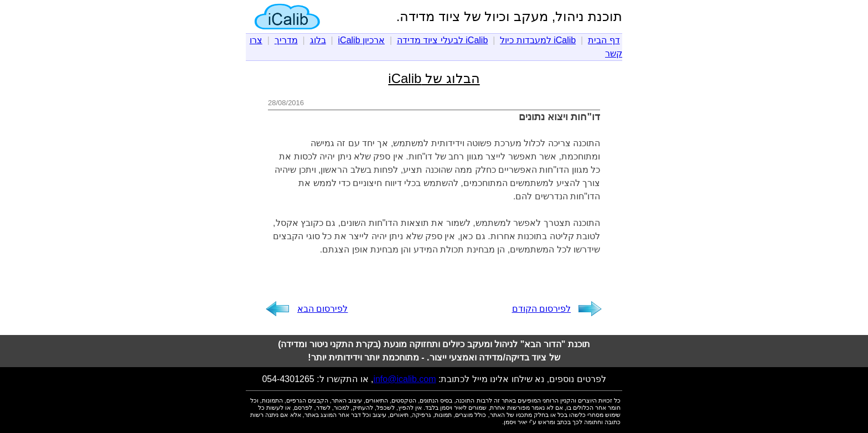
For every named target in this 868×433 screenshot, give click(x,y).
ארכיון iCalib (361, 40)
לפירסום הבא (322, 309)
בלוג (318, 40)
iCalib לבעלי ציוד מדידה (442, 40)
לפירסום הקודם (541, 309)
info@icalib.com (404, 379)
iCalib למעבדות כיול (538, 40)
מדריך (286, 40)
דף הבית (604, 40)
